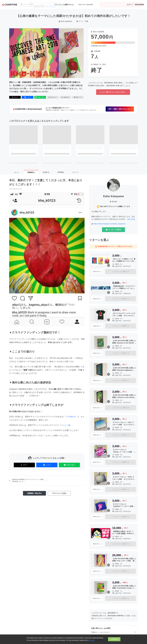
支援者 (46, 172)
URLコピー (53, 97)
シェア (28, 97)
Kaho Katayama (65, 21)
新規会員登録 (140, 5)
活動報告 (31, 172)
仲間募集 (61, 172)
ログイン (130, 5)
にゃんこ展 (65, 425)
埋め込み (65, 97)
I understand (114, 639)
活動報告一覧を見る (34, 493)
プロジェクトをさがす (85, 5)
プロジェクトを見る (59, 493)
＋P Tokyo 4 (70, 417)
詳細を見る (97, 271)
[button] (120, 109)
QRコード (78, 97)
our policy (92, 640)
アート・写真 (83, 21)
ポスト (15, 97)
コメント (75, 172)
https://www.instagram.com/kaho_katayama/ (110, 224)
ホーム (17, 172)
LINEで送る (40, 97)
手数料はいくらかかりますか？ (113, 632)
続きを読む (131, 219)
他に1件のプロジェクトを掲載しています (115, 206)
